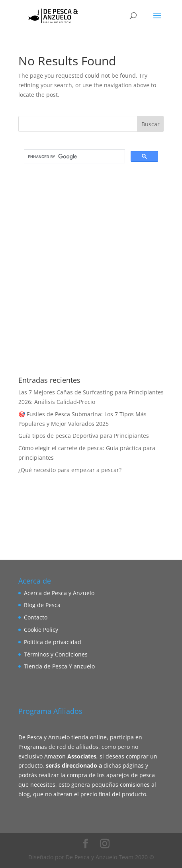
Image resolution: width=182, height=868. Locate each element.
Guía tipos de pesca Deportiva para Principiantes (84, 436)
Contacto (36, 617)
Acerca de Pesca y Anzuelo (59, 593)
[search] (74, 157)
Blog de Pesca (42, 605)
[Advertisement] (91, 273)
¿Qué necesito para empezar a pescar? (70, 470)
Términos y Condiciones (56, 654)
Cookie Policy (41, 630)
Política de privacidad (53, 642)
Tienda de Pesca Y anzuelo (59, 666)
